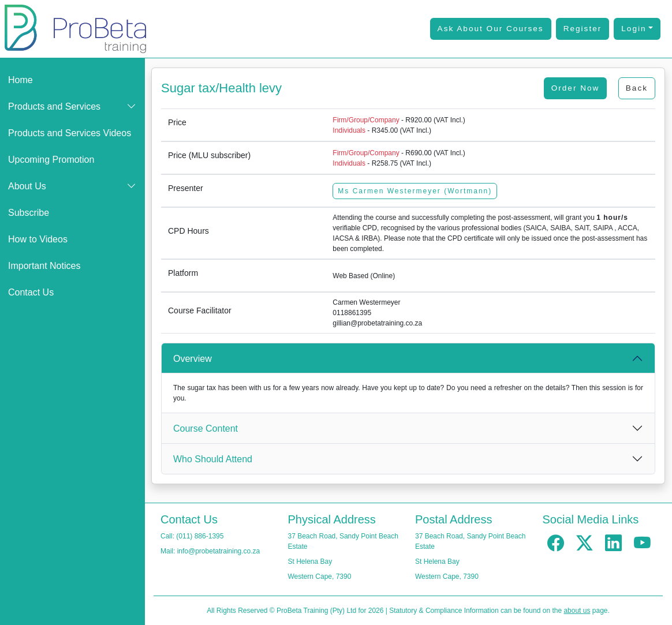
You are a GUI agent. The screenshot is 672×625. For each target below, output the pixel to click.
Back (637, 88)
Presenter (186, 188)
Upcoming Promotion (51, 160)
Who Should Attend (213, 459)
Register (583, 29)
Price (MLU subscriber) (209, 155)
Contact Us (31, 292)
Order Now (576, 88)
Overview (193, 359)
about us (577, 611)
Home (20, 80)
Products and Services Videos (70, 133)
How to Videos (38, 239)
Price (177, 122)
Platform (183, 273)
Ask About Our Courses (491, 29)
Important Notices (44, 266)
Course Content (206, 428)
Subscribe (29, 213)
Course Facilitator (200, 310)
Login (634, 29)
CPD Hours (188, 231)
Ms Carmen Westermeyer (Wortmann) (415, 191)
